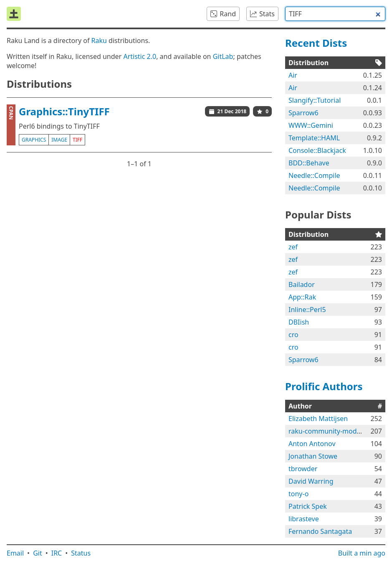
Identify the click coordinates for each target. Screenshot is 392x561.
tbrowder (303, 469)
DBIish (299, 322)
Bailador (302, 284)
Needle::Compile (314, 175)
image (59, 140)
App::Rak (302, 297)
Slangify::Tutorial (315, 100)
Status (81, 553)
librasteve (304, 519)
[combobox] (335, 14)
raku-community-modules (329, 431)
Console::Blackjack (317, 150)
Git (38, 553)
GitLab (223, 56)
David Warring (311, 481)
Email (15, 553)
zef (293, 247)
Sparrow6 (303, 113)
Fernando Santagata (320, 531)
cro (293, 335)
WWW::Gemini (311, 125)
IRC (57, 553)
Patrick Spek (308, 506)
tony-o (298, 494)
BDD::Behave (309, 163)
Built (362, 553)
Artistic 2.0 (140, 56)
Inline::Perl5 (307, 310)
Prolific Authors (324, 386)
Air (293, 75)
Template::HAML (314, 138)
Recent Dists (316, 43)
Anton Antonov (312, 444)
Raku (99, 41)
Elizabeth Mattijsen (318, 419)
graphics (34, 140)
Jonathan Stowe (313, 456)
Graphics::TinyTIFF (64, 111)
